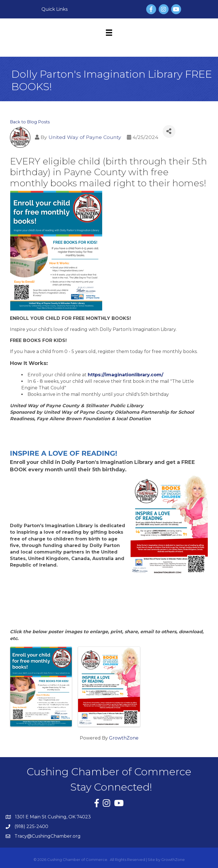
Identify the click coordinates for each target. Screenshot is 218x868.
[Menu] (109, 33)
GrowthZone (124, 738)
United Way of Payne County (85, 137)
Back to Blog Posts (30, 122)
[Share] (169, 131)
